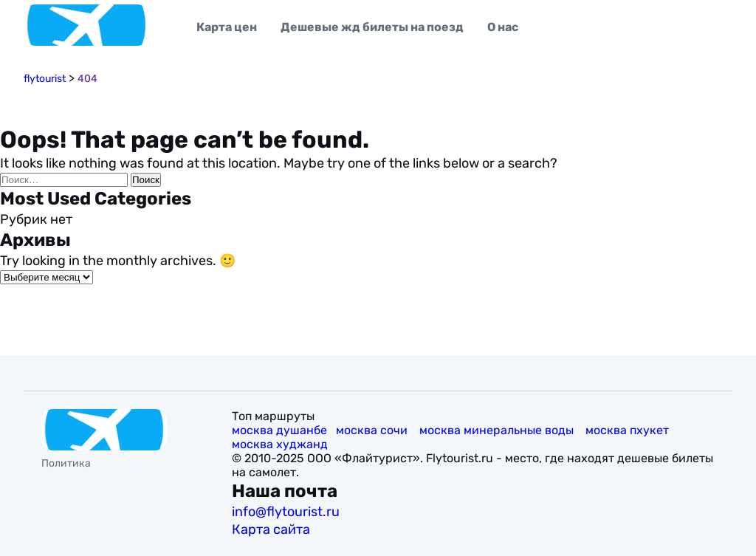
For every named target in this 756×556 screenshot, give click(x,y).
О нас (503, 27)
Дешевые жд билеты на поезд (372, 27)
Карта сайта (272, 529)
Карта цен (227, 27)
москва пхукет (629, 430)
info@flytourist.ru (286, 512)
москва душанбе (279, 430)
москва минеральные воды (498, 430)
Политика (66, 463)
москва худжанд (281, 444)
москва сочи (373, 430)
